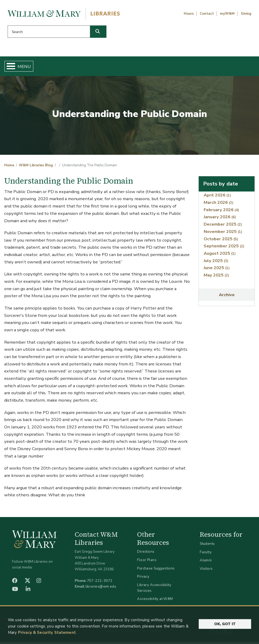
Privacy (143, 579)
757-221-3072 (100, 583)
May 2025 (216, 277)
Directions (146, 554)
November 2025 (223, 234)
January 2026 (220, 219)
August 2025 (220, 255)
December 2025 (223, 226)
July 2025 (216, 262)
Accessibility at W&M (155, 601)
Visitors (206, 571)
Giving (246, 14)
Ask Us (237, 67)
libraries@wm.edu (101, 589)
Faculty (206, 554)
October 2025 (221, 241)
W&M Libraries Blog (36, 167)
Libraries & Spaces (146, 67)
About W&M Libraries (194, 67)
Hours (189, 14)
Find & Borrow (54, 67)
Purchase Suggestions (156, 570)
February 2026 (221, 212)
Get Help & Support (98, 67)
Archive (227, 297)
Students (207, 546)
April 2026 (217, 197)
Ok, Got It (225, 635)
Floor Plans (147, 562)
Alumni (206, 562)
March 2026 (218, 204)
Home (23, 67)
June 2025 (217, 270)
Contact (207, 14)
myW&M (227, 14)
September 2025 (224, 248)
